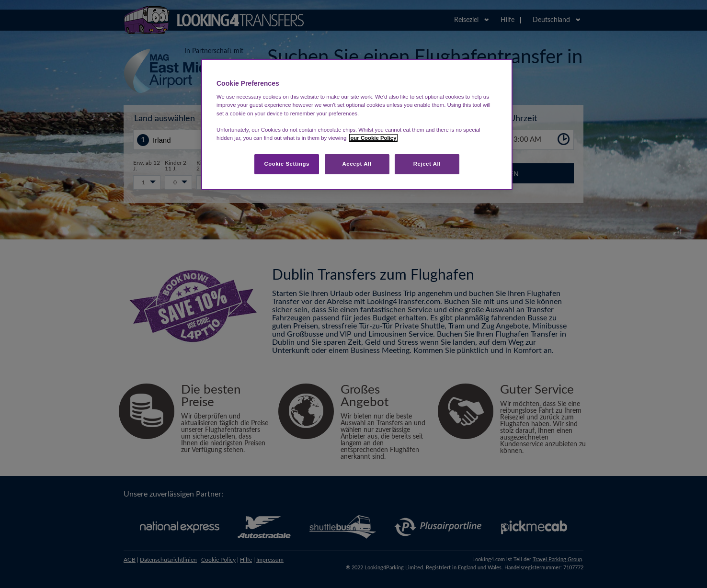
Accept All (357, 164)
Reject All (427, 164)
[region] (357, 124)
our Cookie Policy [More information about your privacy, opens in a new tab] (373, 138)
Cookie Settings (287, 164)
